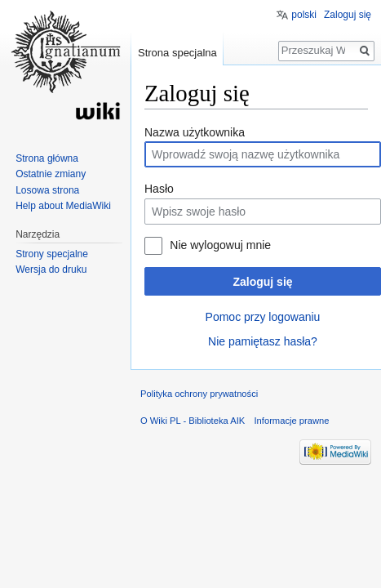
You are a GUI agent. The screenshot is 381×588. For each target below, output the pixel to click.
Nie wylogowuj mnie (220, 245)
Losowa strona (47, 190)
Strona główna (47, 158)
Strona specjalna (177, 53)
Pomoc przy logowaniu (263, 317)
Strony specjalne (52, 254)
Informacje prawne (291, 421)
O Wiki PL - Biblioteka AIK (193, 421)
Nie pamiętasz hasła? (263, 341)
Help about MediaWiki (63, 206)
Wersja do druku (51, 269)
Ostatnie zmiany (51, 174)
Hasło (159, 189)
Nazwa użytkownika (195, 132)
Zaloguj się (262, 282)
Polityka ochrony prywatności (199, 394)
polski (304, 15)
